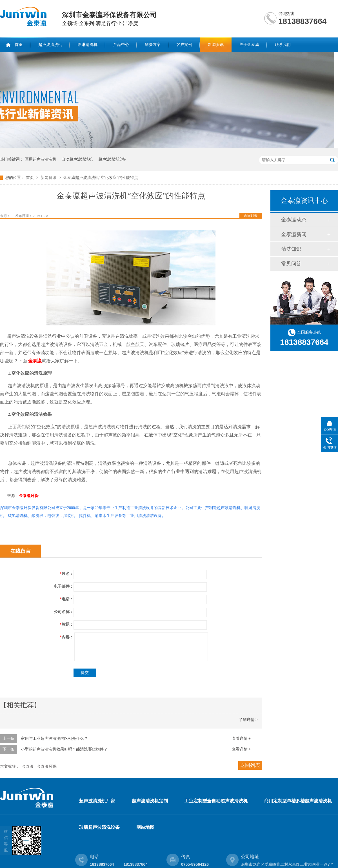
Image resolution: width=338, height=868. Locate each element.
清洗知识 (291, 249)
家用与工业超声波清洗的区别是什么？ (54, 739)
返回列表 (251, 216)
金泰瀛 (28, 766)
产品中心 (121, 45)
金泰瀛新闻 (294, 234)
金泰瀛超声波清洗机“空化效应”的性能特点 (101, 178)
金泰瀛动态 (294, 220)
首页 (19, 45)
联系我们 (283, 45)
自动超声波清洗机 (77, 159)
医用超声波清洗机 (41, 159)
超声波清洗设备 (112, 159)
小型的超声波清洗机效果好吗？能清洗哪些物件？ (64, 749)
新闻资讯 (216, 45)
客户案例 (184, 45)
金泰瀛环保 (29, 496)
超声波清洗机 (50, 45)
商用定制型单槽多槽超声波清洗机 (298, 801)
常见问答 (291, 264)
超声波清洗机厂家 (97, 801)
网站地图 (145, 827)
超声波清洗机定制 (150, 801)
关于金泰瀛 (249, 45)
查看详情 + (241, 739)
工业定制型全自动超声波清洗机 (216, 801)
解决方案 (153, 45)
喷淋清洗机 (88, 45)
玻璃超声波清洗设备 (99, 827)
